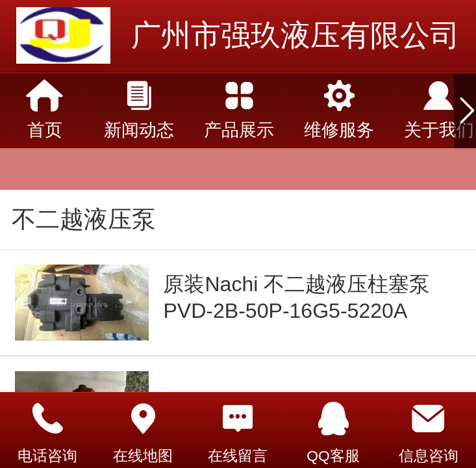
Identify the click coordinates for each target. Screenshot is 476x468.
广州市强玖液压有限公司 (295, 35)
